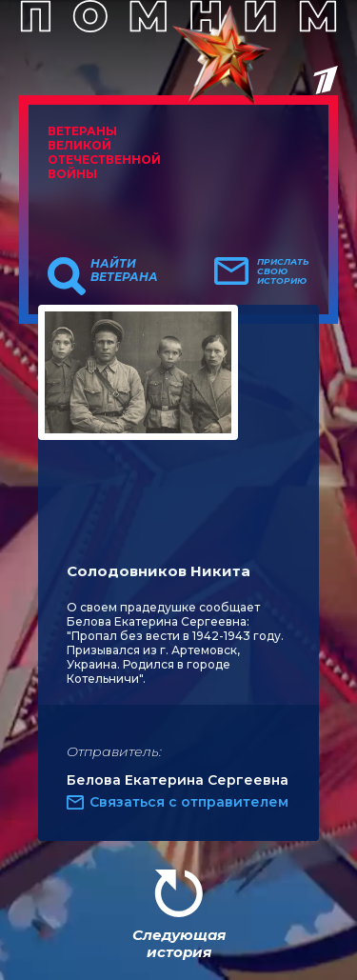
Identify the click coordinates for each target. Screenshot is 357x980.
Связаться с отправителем (189, 802)
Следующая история (179, 943)
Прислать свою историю (283, 271)
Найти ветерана (124, 270)
